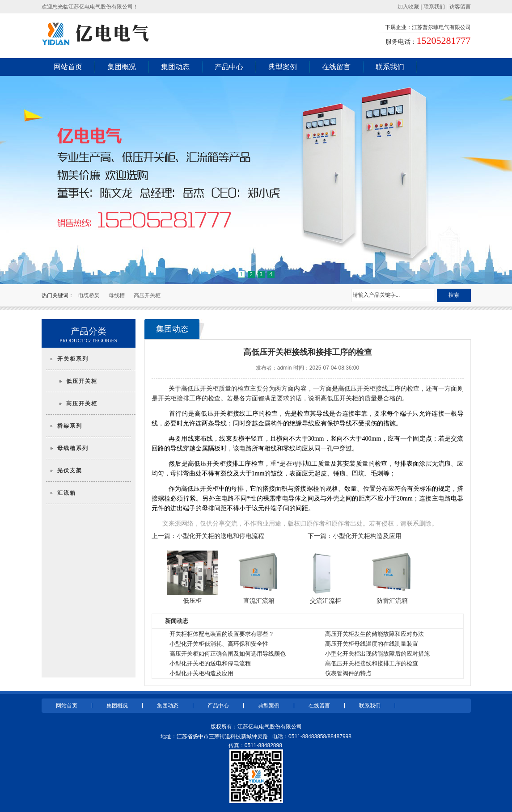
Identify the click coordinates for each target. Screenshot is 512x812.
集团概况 (122, 67)
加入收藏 (408, 7)
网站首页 (68, 67)
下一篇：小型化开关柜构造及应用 (355, 536)
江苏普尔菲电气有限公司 (441, 27)
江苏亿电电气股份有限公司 (270, 727)
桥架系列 (70, 426)
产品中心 (229, 67)
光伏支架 (70, 471)
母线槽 (117, 295)
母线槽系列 (73, 448)
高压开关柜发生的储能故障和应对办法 (374, 634)
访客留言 (460, 7)
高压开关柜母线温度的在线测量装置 (372, 644)
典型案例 (283, 67)
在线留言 (336, 67)
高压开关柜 (147, 295)
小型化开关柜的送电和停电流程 (210, 663)
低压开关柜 (82, 381)
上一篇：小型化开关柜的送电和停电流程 (208, 536)
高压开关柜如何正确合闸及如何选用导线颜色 (228, 654)
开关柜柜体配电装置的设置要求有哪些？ (222, 634)
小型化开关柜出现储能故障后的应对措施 (377, 654)
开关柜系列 (73, 359)
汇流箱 (67, 493)
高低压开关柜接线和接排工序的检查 (372, 663)
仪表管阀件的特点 (348, 673)
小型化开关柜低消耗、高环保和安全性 (219, 644)
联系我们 (434, 7)
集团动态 (175, 67)
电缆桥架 (89, 295)
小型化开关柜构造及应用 (201, 673)
